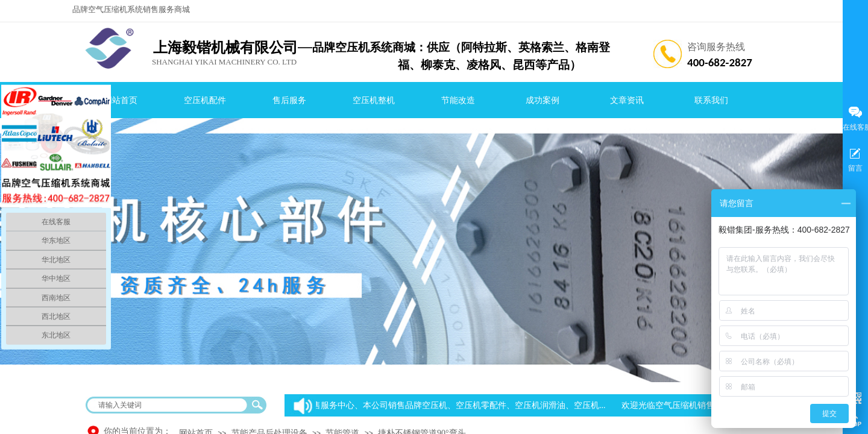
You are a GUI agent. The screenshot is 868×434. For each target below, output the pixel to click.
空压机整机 (374, 100)
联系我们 (711, 100)
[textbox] (168, 405)
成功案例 (542, 100)
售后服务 (289, 100)
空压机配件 (205, 100)
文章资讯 (627, 100)
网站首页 (121, 100)
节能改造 (458, 100)
